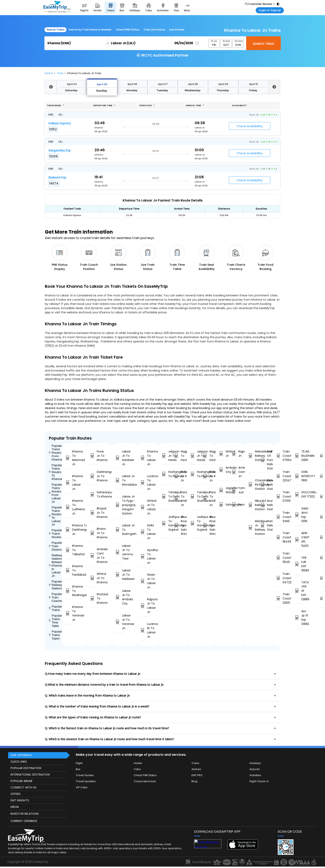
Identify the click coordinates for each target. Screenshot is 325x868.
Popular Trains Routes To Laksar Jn (55, 516)
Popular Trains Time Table (55, 621)
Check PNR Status (127, 30)
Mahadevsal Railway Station (253, 456)
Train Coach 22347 (279, 476)
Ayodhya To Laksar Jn (143, 556)
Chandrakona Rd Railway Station (253, 485)
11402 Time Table (322, 537)
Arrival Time (195, 105)
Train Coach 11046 (279, 558)
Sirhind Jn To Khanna (94, 578)
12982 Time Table (322, 598)
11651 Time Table (322, 476)
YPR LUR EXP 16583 (299, 564)
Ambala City (224, 470)
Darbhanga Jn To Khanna (94, 476)
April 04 (72, 84)
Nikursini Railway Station (253, 505)
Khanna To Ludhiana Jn (69, 507)
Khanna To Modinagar (69, 591)
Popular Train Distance (55, 546)
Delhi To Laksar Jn (143, 532)
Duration (147, 105)
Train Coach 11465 (279, 517)
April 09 (223, 84)
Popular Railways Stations (55, 585)
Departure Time (104, 105)
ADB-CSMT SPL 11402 (299, 539)
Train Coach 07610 (279, 496)
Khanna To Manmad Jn (69, 458)
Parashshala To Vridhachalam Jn (179, 499)
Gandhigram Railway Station (265, 525)
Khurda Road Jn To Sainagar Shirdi (179, 525)
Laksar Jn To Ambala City (119, 597)
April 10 (253, 84)
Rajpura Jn (237, 454)
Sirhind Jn (224, 454)
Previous (51, 87)
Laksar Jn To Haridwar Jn (119, 458)
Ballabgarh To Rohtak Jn (179, 476)
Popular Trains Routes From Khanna (55, 453)
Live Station (177, 30)
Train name (55, 105)
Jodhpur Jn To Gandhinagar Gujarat (166, 523)
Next (274, 87)
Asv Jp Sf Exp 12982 (299, 618)
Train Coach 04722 (279, 578)
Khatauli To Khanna (94, 598)
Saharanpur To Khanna (94, 494)
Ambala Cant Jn (237, 472)
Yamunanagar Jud (237, 490)
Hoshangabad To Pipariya (166, 474)
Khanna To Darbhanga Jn (69, 530)
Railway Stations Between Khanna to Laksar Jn (55, 565)
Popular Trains (55, 608)
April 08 (193, 84)
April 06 (132, 84)
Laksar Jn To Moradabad (119, 480)
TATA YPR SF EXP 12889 (299, 591)
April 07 (163, 84)
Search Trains (55, 30)
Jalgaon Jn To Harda (166, 456)
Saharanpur (224, 505)
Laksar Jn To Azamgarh (119, 530)
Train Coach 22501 (279, 598)
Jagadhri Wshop (224, 490)
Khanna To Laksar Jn (69, 482)
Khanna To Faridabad (69, 570)
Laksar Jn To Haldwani (119, 575)
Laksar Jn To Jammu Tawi (119, 552)
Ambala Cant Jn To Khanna (94, 556)
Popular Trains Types (55, 635)
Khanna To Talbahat (69, 550)
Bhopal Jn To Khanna (94, 513)
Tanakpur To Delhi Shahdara (166, 496)
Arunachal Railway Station (265, 505)
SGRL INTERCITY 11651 (299, 476)
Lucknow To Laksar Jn (143, 482)
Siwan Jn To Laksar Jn (143, 581)
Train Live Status (154, 30)
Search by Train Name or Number (90, 30)
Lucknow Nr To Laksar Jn (143, 630)
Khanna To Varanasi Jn (69, 613)
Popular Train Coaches (55, 597)
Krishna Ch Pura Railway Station (265, 460)
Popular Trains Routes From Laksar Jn (55, 493)
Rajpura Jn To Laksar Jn (143, 606)
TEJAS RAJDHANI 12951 (299, 456)
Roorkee (237, 505)
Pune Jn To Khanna (94, 456)
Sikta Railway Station (265, 485)
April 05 (102, 84)
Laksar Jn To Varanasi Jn (119, 622)
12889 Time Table (322, 578)
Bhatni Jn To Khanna (94, 533)
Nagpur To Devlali (179, 456)
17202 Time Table (322, 496)
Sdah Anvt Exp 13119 (299, 515)
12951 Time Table (322, 456)
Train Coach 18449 (279, 537)
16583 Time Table (322, 558)
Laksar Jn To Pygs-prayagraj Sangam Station (119, 505)
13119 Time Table (322, 517)
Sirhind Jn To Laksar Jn (143, 507)
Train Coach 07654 (279, 456)
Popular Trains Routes (55, 534)
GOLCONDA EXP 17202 (299, 494)
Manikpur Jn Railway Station (253, 527)
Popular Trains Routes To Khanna (55, 472)
